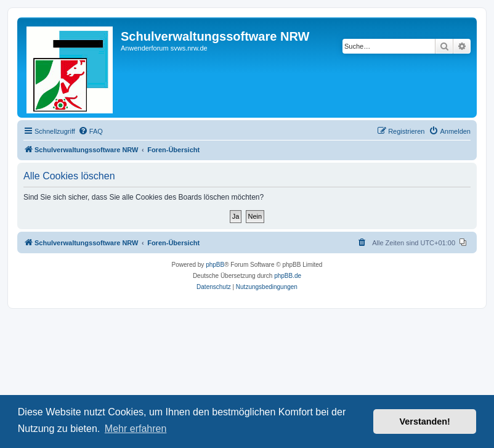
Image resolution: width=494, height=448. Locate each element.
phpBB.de (288, 276)
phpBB (215, 265)
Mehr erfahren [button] (136, 429)
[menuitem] (91, 131)
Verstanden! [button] (425, 422)
